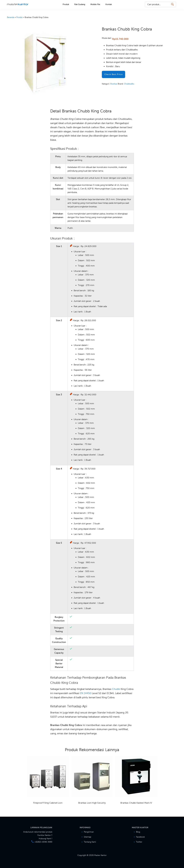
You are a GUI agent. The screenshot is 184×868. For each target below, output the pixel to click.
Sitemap (87, 837)
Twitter (139, 842)
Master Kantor (18, 4)
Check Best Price (114, 74)
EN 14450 (86, 693)
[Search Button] (172, 4)
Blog (138, 832)
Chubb (116, 689)
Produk (19, 17)
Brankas (114, 84)
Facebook (140, 837)
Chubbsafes (129, 84)
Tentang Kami (90, 842)
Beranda (11, 17)
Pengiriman (89, 832)
